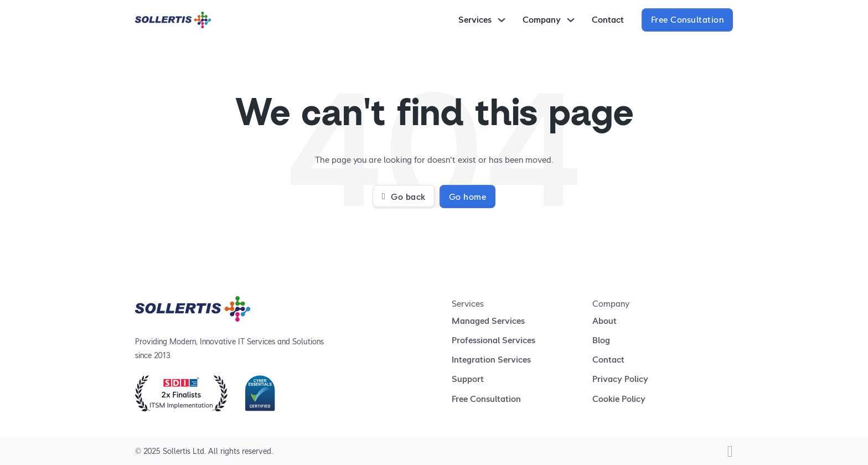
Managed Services (488, 321)
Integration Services (491, 360)
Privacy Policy (620, 379)
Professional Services (494, 340)
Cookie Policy (619, 399)
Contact (608, 20)
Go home (468, 197)
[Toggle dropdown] (502, 20)
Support (468, 379)
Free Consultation (688, 20)
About (604, 321)
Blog (601, 340)
